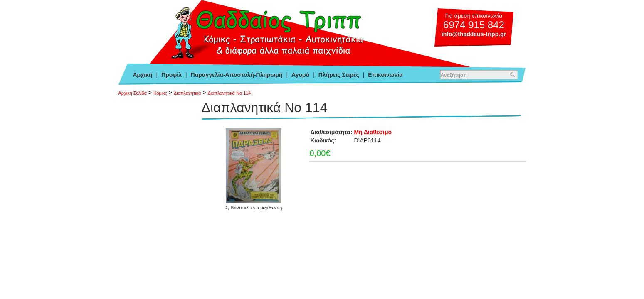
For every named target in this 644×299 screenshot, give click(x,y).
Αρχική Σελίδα (133, 93)
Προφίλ (171, 75)
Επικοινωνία (385, 75)
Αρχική (143, 75)
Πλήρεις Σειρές (339, 75)
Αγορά (300, 75)
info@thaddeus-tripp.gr (474, 34)
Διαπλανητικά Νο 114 (229, 93)
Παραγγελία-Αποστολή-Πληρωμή (236, 75)
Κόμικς (160, 93)
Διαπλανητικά (188, 93)
